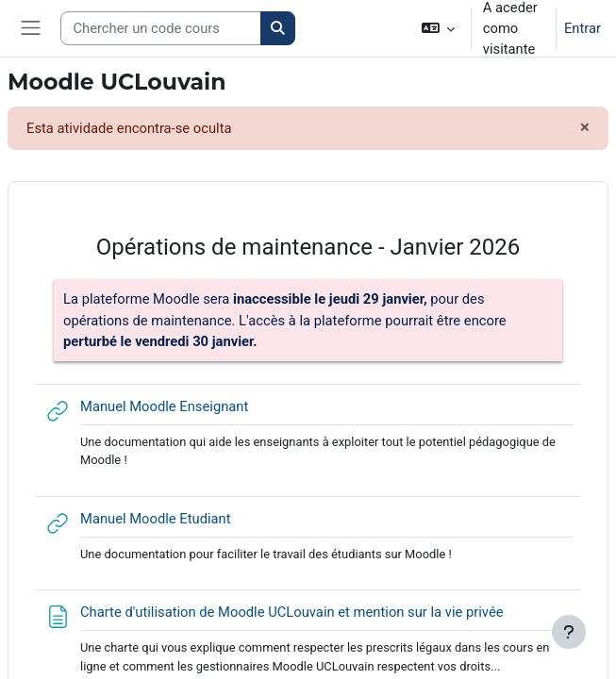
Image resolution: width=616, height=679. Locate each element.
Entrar (583, 28)
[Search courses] (161, 28)
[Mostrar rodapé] (569, 632)
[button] (437, 28)
